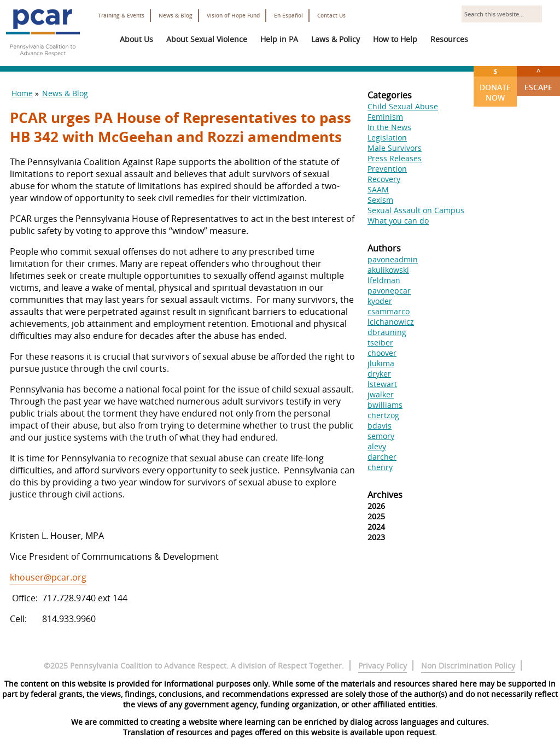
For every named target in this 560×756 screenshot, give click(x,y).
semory (381, 436)
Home (22, 93)
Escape (538, 79)
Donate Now (495, 84)
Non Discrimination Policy (468, 666)
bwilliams (385, 405)
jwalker (381, 394)
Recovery (384, 179)
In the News (389, 127)
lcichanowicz (391, 322)
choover (382, 353)
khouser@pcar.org (48, 577)
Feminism (385, 117)
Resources (449, 39)
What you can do (398, 221)
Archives (385, 495)
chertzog (383, 415)
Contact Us (331, 16)
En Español (288, 16)
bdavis (380, 426)
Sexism (380, 200)
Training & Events (121, 16)
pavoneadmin (393, 259)
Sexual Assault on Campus (416, 210)
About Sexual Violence (207, 39)
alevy (377, 446)
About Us (136, 39)
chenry (380, 467)
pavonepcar (389, 291)
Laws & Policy (336, 39)
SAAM (378, 189)
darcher (382, 457)
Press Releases (395, 158)
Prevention (387, 169)
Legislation (387, 137)
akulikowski (388, 270)
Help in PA (279, 39)
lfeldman (384, 280)
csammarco (389, 311)
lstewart (382, 384)
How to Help (395, 39)
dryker (379, 374)
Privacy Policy (383, 666)
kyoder (380, 301)
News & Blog (176, 16)
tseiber (380, 342)
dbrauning (387, 332)
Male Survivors (395, 148)
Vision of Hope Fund (233, 16)
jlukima (381, 363)
